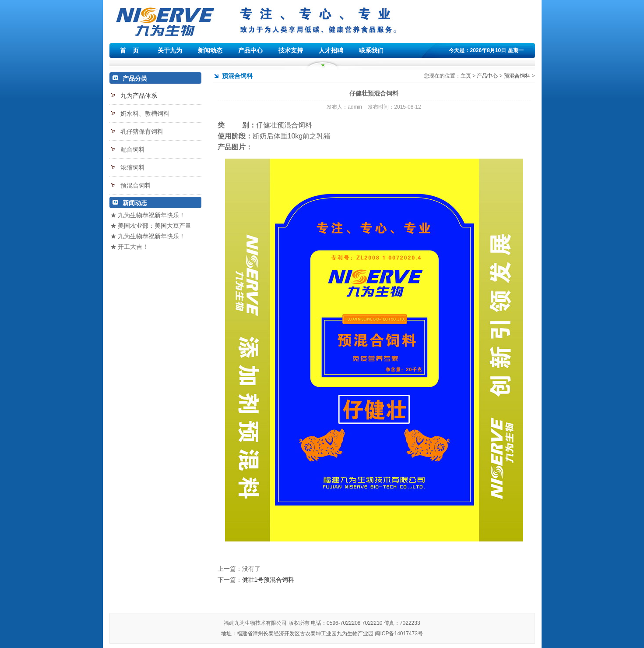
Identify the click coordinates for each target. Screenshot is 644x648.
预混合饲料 (517, 76)
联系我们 (371, 50)
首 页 (130, 50)
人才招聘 (331, 50)
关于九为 (170, 50)
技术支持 (291, 50)
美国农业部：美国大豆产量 (155, 226)
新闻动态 (210, 50)
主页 (466, 76)
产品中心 (250, 50)
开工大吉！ (133, 247)
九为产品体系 (139, 96)
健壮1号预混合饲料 (268, 580)
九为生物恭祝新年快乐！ (151, 215)
